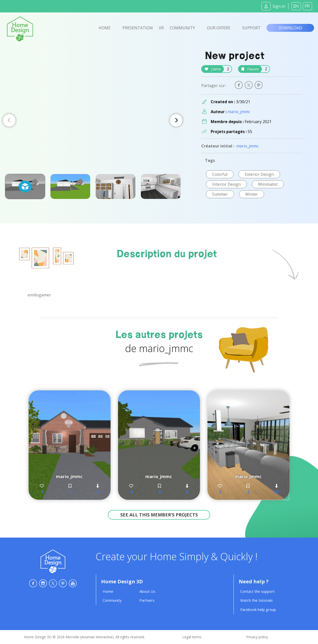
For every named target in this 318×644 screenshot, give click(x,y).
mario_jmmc (239, 112)
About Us (147, 591)
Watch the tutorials (257, 600)
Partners (147, 600)
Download (290, 28)
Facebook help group (258, 609)
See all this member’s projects (159, 515)
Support (251, 28)
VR (161, 28)
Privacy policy (257, 637)
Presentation (138, 28)
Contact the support (258, 591)
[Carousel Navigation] (93, 120)
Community (182, 28)
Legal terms (192, 637)
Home (105, 28)
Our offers (219, 28)
